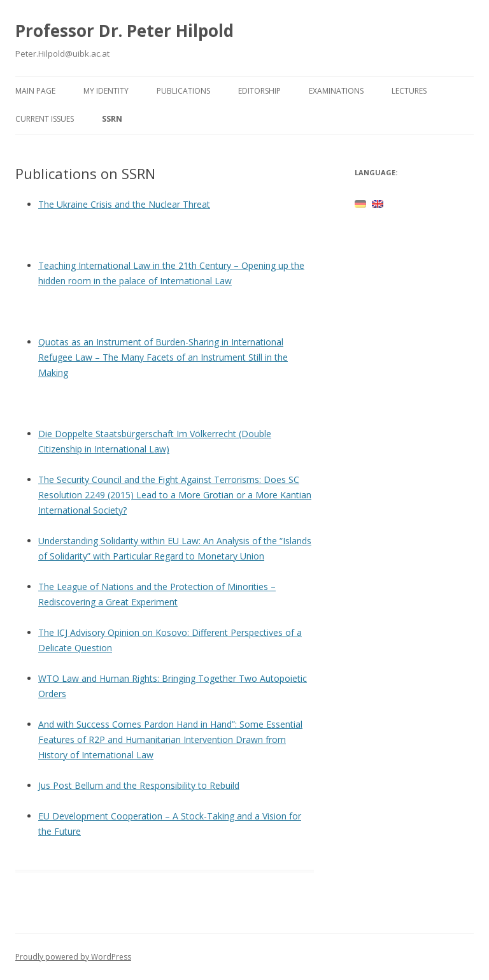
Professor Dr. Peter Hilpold (124, 31)
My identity (106, 91)
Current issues (45, 119)
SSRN (112, 119)
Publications (183, 91)
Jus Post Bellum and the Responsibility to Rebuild (139, 785)
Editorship (259, 91)
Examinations (336, 91)
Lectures (409, 91)
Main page (35, 91)
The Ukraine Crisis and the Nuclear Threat (124, 204)
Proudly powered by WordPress (73, 957)
